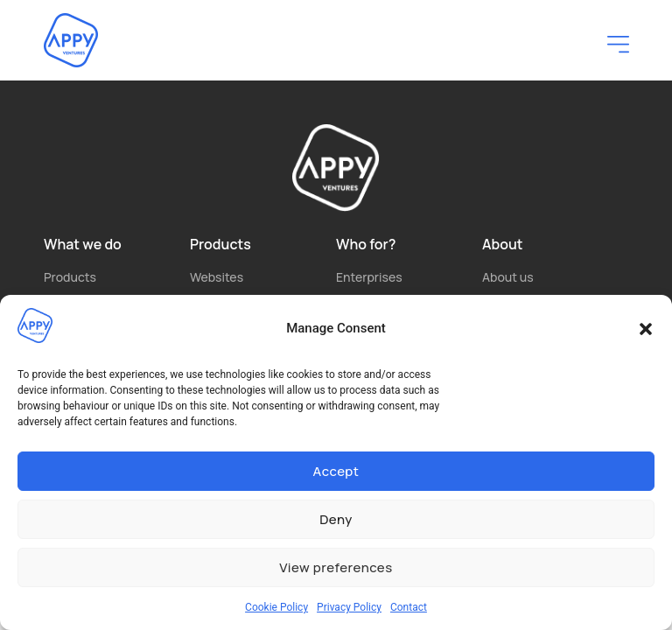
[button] (646, 329)
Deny (336, 519)
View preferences (336, 567)
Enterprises (369, 277)
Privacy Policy (349, 607)
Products (70, 277)
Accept (336, 471)
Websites (217, 277)
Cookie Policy (276, 607)
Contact (409, 607)
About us (508, 277)
